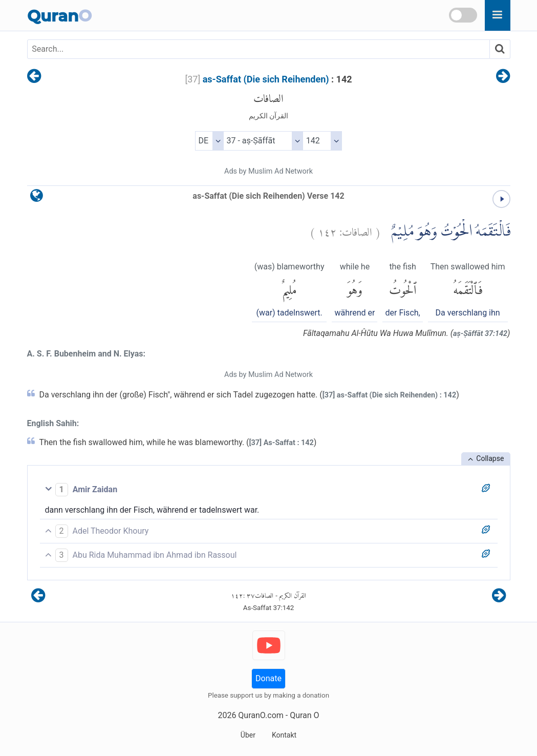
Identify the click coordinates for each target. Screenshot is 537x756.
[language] (37, 198)
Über (248, 735)
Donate (268, 678)
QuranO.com (261, 715)
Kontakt (284, 735)
